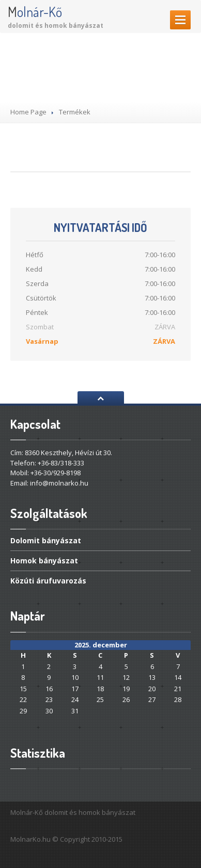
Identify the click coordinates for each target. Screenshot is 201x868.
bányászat (46, 541)
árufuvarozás (48, 581)
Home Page (28, 112)
